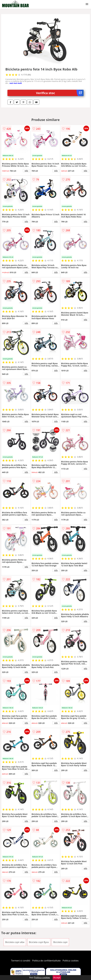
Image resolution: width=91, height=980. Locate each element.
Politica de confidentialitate (46, 961)
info (26, 171)
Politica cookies (71, 961)
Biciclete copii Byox (39, 942)
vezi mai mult (16, 83)
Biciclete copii (60, 942)
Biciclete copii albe (15, 942)
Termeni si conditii (21, 961)
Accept (57, 977)
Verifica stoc (60, 93)
